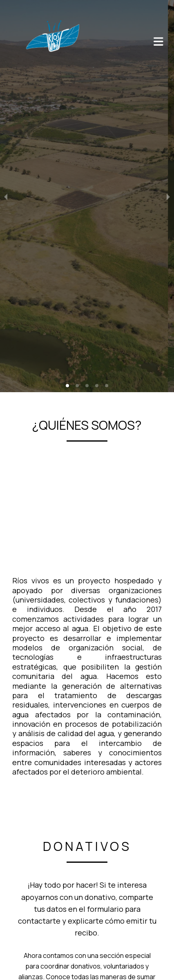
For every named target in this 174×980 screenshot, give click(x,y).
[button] (67, 386)
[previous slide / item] (6, 196)
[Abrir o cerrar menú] (158, 41)
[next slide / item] (168, 196)
